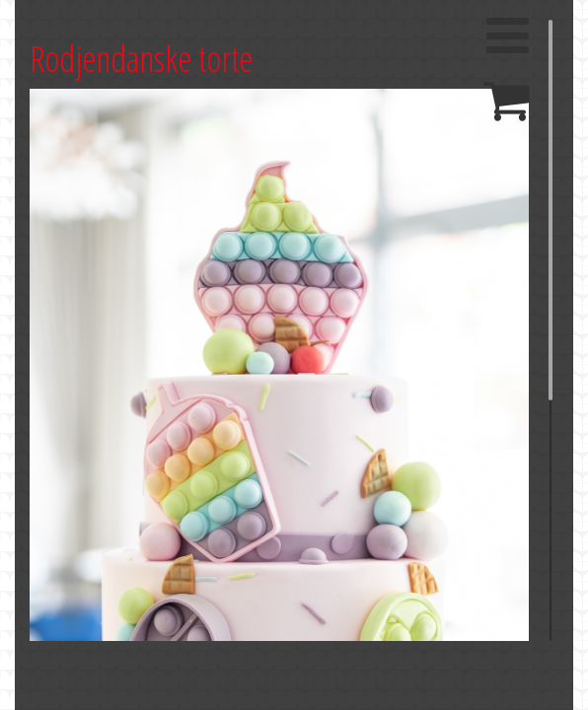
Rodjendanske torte (141, 59)
